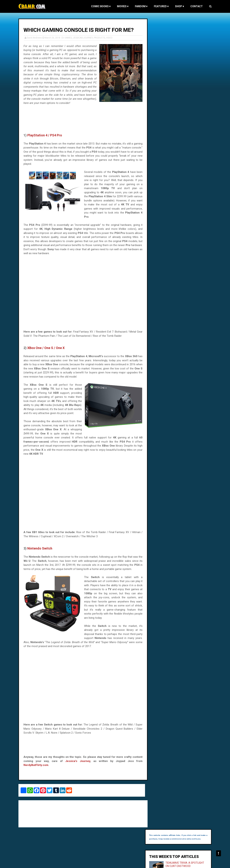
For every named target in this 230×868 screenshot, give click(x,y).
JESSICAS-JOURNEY (84, 38)
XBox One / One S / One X (47, 352)
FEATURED (160, 6)
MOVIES (122, 6)
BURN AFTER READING (183, 101)
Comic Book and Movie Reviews (35, 863)
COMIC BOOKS (100, 6)
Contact (196, 6)
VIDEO (110, 38)
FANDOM (140, 6)
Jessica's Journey (77, 765)
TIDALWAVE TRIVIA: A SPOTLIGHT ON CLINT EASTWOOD (182, 59)
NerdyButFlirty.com (37, 769)
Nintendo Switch (41, 552)
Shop (179, 6)
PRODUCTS (100, 38)
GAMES (69, 38)
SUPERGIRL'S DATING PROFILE (187, 81)
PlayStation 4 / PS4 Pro (45, 139)
